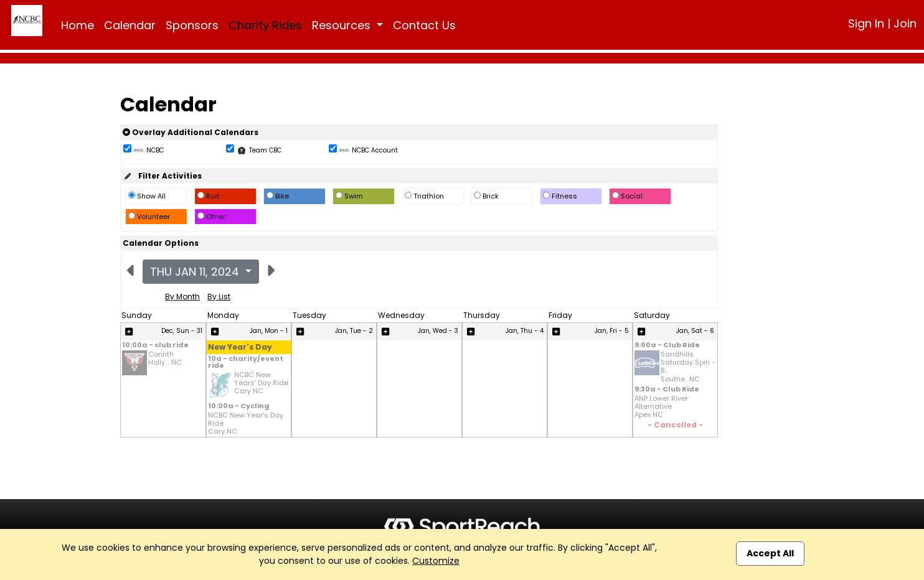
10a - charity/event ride (246, 363)
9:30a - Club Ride (667, 390)
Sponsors (192, 25)
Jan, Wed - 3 (438, 331)
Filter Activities (162, 176)
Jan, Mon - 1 (269, 331)
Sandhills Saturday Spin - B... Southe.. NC (688, 367)
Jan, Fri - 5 (612, 331)
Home (78, 25)
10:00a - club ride (155, 346)
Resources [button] (343, 25)
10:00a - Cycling (239, 407)
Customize (436, 561)
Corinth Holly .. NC (165, 359)
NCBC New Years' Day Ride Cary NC (261, 383)
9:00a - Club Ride (667, 346)
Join (905, 23)
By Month (182, 297)
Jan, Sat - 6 (695, 331)
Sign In (866, 23)
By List (219, 297)
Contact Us (424, 25)
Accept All (770, 553)
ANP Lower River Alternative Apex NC (661, 407)
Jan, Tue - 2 (354, 331)
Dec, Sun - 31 (182, 331)
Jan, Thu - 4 (525, 331)
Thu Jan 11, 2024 (196, 272)
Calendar (130, 25)
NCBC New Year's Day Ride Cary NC (246, 424)
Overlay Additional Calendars (191, 132)
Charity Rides (265, 25)
